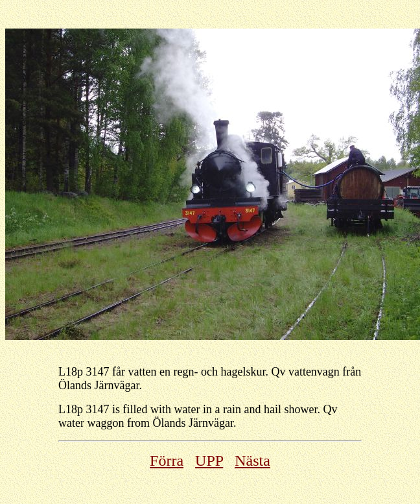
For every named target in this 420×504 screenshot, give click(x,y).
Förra (167, 461)
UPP (209, 461)
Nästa (252, 461)
